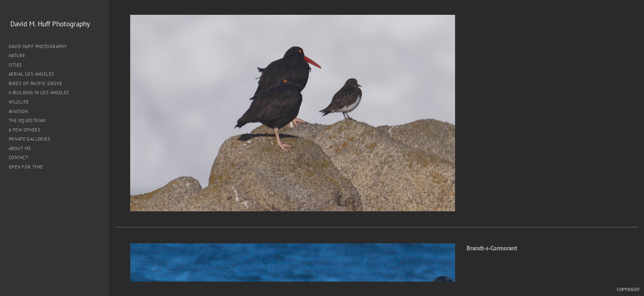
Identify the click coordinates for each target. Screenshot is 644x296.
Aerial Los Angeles (31, 74)
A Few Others (24, 130)
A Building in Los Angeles (39, 92)
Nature (20, 55)
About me (20, 148)
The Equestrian (27, 120)
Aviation (18, 111)
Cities (18, 65)
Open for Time (26, 167)
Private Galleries (29, 139)
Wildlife (19, 102)
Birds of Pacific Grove (35, 83)
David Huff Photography (38, 46)
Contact (18, 157)
